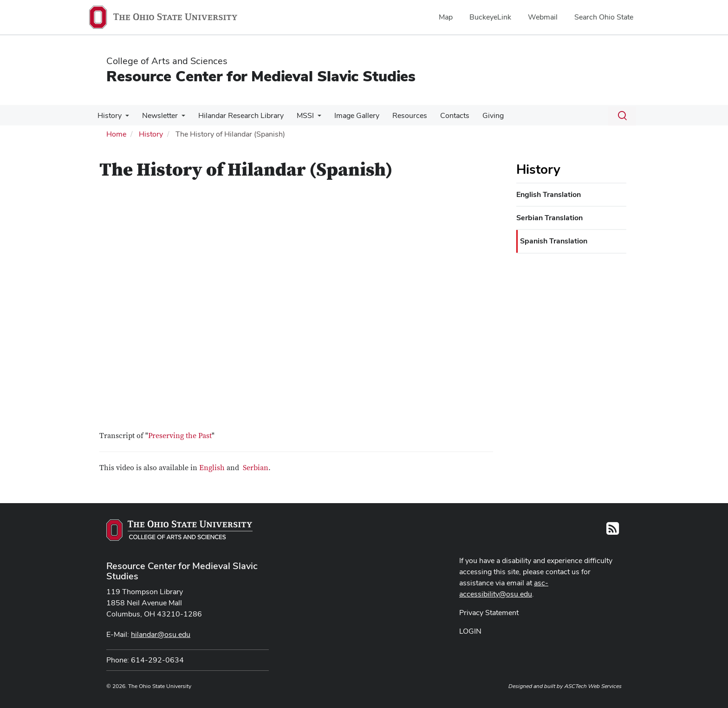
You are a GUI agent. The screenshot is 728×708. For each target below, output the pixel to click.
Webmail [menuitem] (543, 17)
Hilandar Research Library (236, 115)
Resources (400, 115)
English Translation (549, 194)
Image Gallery (348, 115)
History (109, 115)
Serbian (256, 468)
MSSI (299, 115)
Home (116, 134)
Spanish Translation (554, 241)
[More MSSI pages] (311, 118)
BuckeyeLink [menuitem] (490, 17)
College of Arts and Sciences (167, 61)
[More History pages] (124, 118)
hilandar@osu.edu (161, 634)
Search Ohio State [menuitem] (604, 17)
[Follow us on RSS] (613, 531)
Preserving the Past (180, 436)
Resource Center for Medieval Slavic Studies (261, 76)
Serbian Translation (549, 218)
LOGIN (470, 631)
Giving (479, 115)
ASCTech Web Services (593, 686)
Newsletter (157, 115)
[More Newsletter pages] (179, 118)
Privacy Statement (489, 613)
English (212, 468)
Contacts (443, 115)
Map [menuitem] (446, 17)
